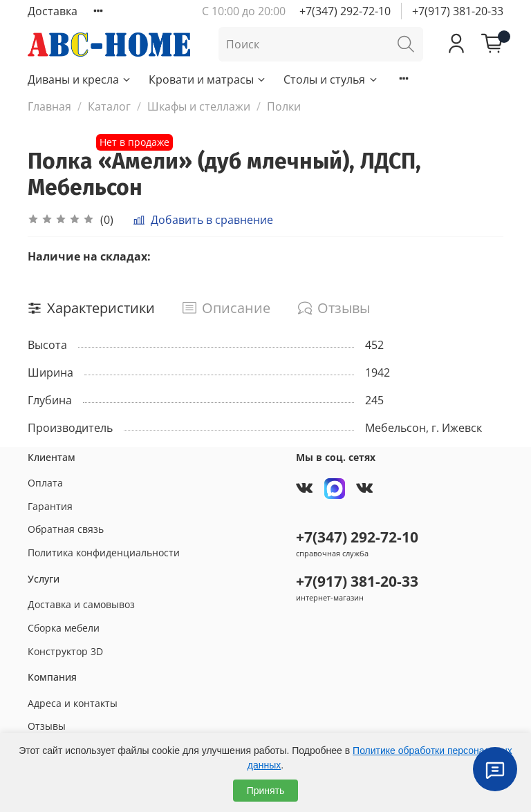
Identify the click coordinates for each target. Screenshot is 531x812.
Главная (49, 106)
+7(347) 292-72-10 (345, 11)
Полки (284, 106)
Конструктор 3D (65, 651)
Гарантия (50, 506)
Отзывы (47, 726)
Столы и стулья (331, 79)
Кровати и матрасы (208, 79)
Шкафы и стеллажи (199, 106)
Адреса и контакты (73, 703)
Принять (266, 791)
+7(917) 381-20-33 (458, 11)
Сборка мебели (64, 628)
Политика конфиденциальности (104, 553)
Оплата (45, 483)
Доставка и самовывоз (81, 604)
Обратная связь (66, 529)
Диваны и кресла (80, 79)
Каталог (109, 106)
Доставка (53, 11)
